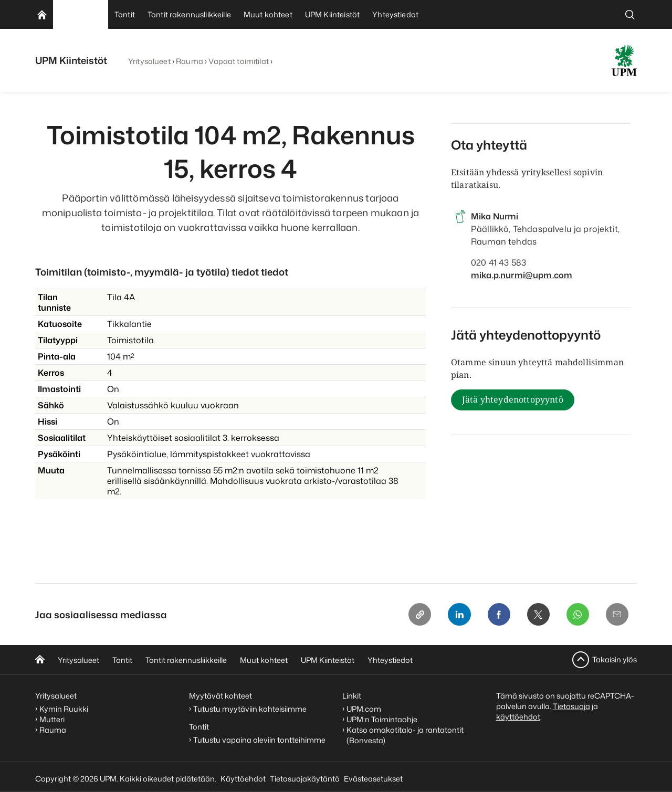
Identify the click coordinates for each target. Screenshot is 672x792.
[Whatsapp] (577, 615)
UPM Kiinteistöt (328, 660)
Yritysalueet (149, 61)
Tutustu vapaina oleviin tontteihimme (259, 740)
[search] (630, 14)
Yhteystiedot (390, 660)
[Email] (617, 615)
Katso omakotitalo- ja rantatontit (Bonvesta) (405, 735)
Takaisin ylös (615, 659)
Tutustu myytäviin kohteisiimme (250, 709)
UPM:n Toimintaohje (382, 719)
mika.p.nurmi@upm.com (522, 275)
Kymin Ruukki (64, 709)
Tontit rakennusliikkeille (186, 660)
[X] (537, 615)
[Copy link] (417, 615)
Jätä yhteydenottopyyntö (513, 400)
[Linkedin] (457, 615)
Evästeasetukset (373, 779)
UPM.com (364, 709)
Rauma (190, 61)
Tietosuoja (571, 706)
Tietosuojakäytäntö (305, 779)
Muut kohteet (264, 660)
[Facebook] (497, 615)
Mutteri (52, 719)
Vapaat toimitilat (238, 61)
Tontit (122, 660)
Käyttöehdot (243, 779)
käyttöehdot (518, 717)
